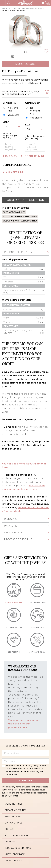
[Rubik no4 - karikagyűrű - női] (33, 118)
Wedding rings (16, 8)
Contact (10, 829)
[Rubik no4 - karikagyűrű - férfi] (11, 115)
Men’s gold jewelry (16, 835)
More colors (26, 64)
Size (6, 122)
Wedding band (11, 221)
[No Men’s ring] (12, 109)
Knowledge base (15, 854)
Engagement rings (16, 810)
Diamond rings (14, 823)
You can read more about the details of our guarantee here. (24, 724)
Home (5, 8)
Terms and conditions (18, 848)
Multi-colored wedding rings (20, 217)
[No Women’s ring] (34, 111)
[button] (24, 52)
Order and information (26, 200)
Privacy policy (13, 861)
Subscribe (26, 781)
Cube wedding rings (34, 8)
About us (10, 842)
